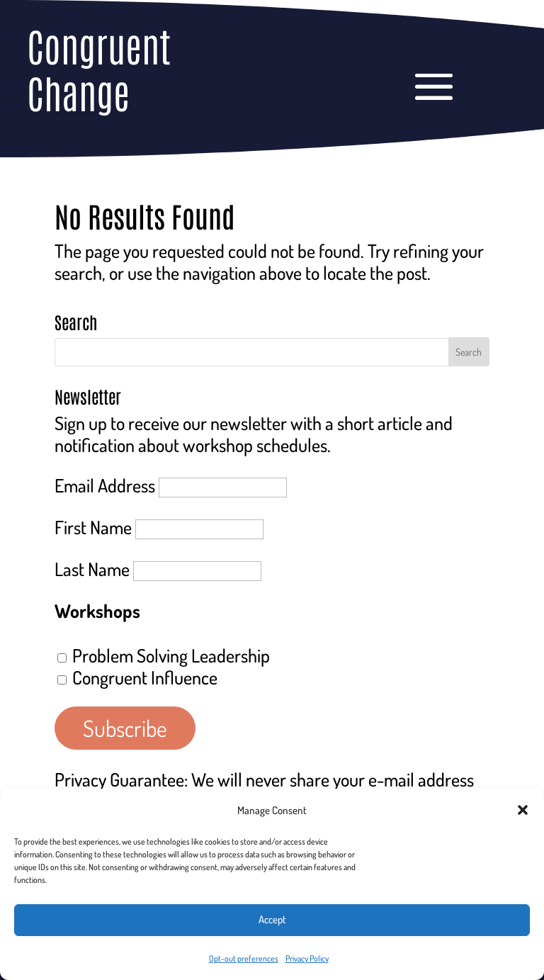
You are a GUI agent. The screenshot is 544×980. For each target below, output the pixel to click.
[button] (523, 810)
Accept (272, 919)
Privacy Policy (307, 958)
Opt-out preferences (244, 958)
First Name (93, 527)
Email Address (105, 485)
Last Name (92, 569)
